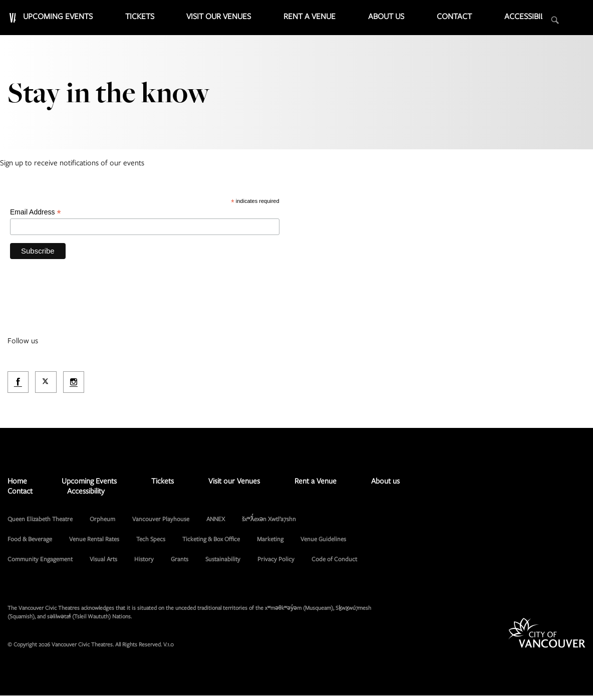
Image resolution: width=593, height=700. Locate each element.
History (144, 563)
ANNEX (216, 523)
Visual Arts (103, 563)
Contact (481, 20)
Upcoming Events (186, 20)
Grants (180, 563)
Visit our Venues (306, 20)
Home (17, 485)
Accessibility (537, 20)
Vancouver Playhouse (161, 523)
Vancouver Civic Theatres (70, 18)
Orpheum (102, 523)
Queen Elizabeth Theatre (40, 523)
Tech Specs (151, 543)
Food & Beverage (30, 543)
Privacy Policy (276, 563)
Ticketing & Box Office (211, 543)
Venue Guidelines (323, 543)
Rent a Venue (373, 20)
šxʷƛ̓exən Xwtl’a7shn (269, 523)
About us (429, 20)
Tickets (246, 20)
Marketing (270, 543)
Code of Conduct (334, 563)
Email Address (36, 216)
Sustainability (223, 563)
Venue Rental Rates (94, 543)
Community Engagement (40, 563)
